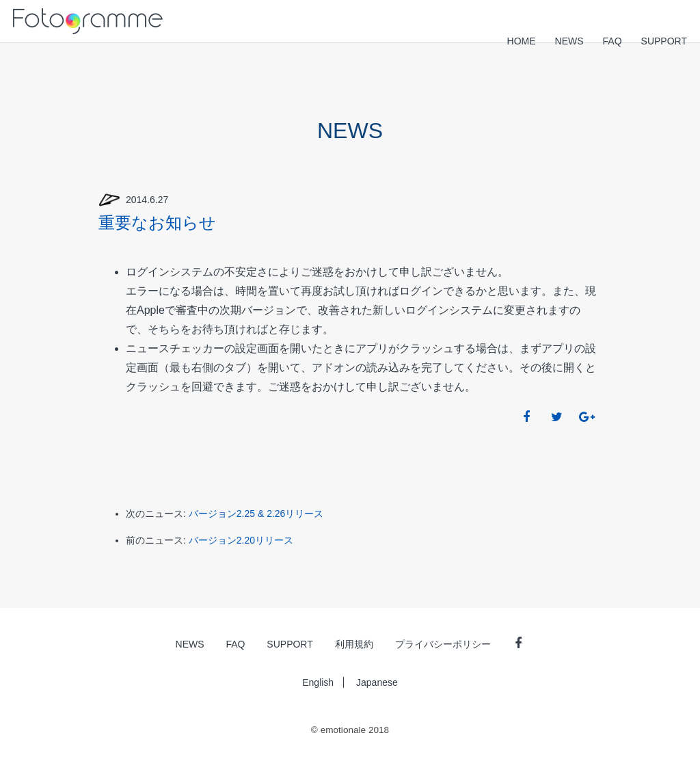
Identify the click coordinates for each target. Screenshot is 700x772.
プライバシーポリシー (443, 644)
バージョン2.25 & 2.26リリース (256, 514)
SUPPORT (664, 41)
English (318, 682)
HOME (522, 41)
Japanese (377, 682)
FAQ (612, 41)
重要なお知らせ (157, 223)
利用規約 (354, 644)
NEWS (569, 41)
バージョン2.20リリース (241, 540)
